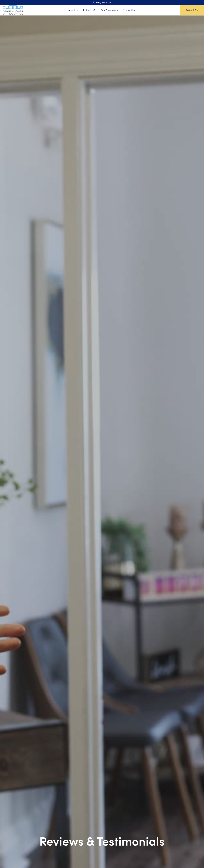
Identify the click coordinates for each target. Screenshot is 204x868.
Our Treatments (110, 10)
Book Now (192, 10)
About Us (73, 10)
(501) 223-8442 (102, 2)
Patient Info (90, 10)
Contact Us (129, 10)
